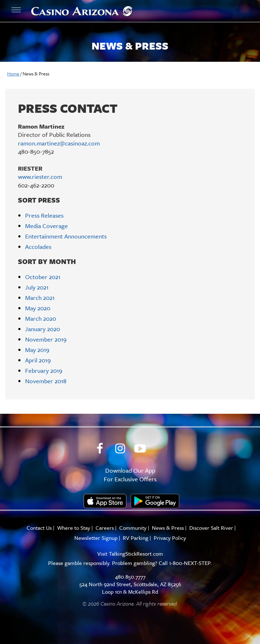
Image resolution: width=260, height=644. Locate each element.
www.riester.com (40, 177)
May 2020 (38, 308)
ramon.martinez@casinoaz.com (59, 143)
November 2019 (46, 339)
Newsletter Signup (96, 538)
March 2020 (41, 318)
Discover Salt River (211, 528)
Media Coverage (47, 226)
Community (133, 528)
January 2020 (43, 329)
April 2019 (38, 360)
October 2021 (43, 277)
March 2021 (40, 298)
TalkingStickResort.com (136, 553)
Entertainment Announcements (66, 236)
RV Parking (136, 538)
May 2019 (37, 350)
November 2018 (46, 381)
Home (13, 74)
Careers (105, 528)
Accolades (38, 247)
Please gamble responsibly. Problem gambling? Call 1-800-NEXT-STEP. (130, 563)
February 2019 (44, 370)
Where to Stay (74, 528)
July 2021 (37, 287)
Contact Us (39, 528)
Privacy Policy (170, 538)
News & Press (168, 528)
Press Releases (44, 215)
